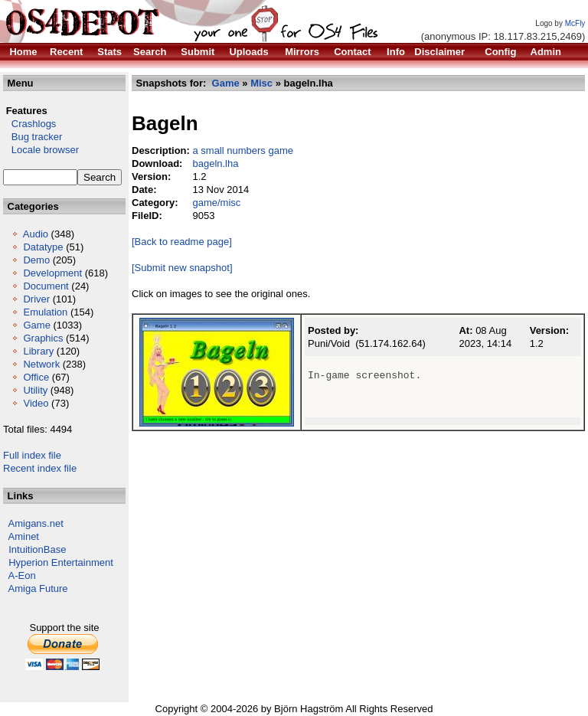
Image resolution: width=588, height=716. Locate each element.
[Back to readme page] (182, 242)
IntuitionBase (37, 549)
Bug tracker (33, 137)
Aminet (24, 536)
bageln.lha (215, 163)
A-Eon (22, 575)
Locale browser (41, 150)
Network (41, 364)
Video (36, 403)
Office (36, 377)
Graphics (43, 338)
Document (46, 286)
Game (36, 325)
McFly (575, 23)
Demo (36, 260)
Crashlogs (29, 124)
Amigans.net (36, 523)
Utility (35, 390)
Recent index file (40, 468)
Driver (36, 299)
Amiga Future (38, 588)
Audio (36, 234)
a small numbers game (243, 150)
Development (52, 273)
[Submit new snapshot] (182, 268)
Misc (261, 83)
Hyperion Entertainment (61, 562)
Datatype (43, 247)
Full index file (32, 455)
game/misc (216, 203)
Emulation (45, 312)
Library (38, 351)
